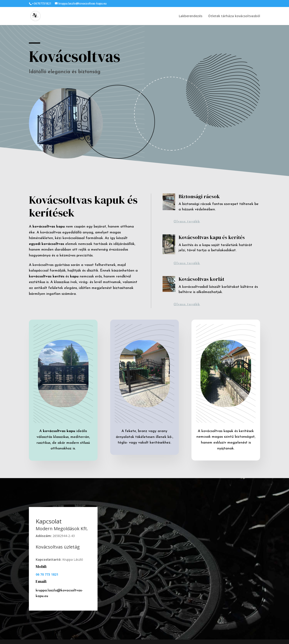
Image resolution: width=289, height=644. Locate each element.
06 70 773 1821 (47, 574)
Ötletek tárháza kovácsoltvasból (234, 16)
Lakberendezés (191, 16)
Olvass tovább (187, 222)
